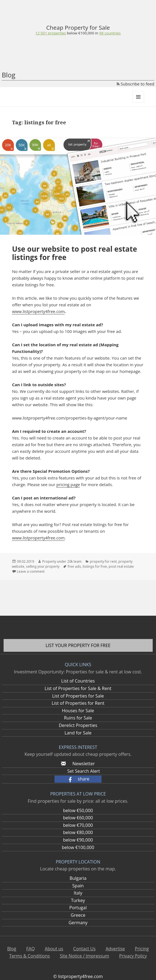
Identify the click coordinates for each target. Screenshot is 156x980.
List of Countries (78, 681)
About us (54, 949)
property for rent (103, 561)
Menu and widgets (138, 103)
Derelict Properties (78, 725)
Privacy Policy (133, 956)
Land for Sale (78, 733)
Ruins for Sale (78, 718)
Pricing (142, 949)
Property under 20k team (62, 561)
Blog (8, 75)
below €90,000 (78, 840)
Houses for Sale (78, 711)
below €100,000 (78, 847)
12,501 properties (51, 33)
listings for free (95, 566)
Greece (78, 915)
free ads (74, 566)
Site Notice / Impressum (84, 956)
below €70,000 (78, 825)
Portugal (78, 908)
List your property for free (78, 645)
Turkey (78, 900)
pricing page (68, 484)
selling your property (43, 566)
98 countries (110, 33)
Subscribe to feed (136, 84)
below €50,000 (78, 810)
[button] (78, 779)
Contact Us (84, 949)
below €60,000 (78, 818)
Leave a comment (31, 571)
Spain (78, 886)
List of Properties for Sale (78, 696)
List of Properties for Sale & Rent (78, 688)
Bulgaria (78, 878)
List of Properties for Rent (78, 703)
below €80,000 (78, 832)
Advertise (115, 949)
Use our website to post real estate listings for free (74, 253)
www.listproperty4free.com (38, 311)
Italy (78, 893)
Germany (78, 923)
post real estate (121, 566)
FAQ (31, 949)
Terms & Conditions (29, 956)
